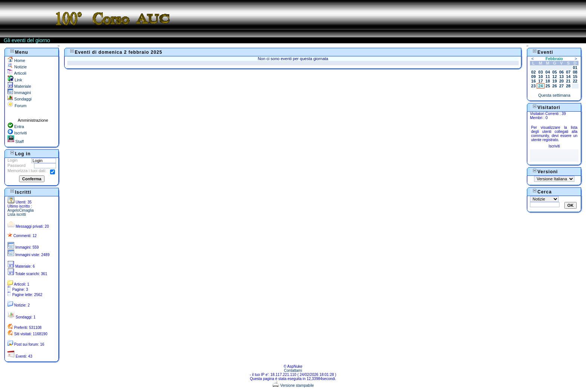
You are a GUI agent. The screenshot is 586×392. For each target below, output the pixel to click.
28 (568, 86)
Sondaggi (20, 99)
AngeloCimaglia (21, 210)
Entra (16, 127)
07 (568, 72)
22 (575, 81)
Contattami (293, 371)
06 (561, 72)
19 (555, 81)
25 (548, 86)
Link (15, 80)
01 (575, 68)
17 (540, 81)
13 (561, 77)
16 (533, 81)
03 (540, 72)
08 (575, 72)
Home (16, 60)
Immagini (19, 93)
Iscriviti (17, 133)
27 (561, 86)
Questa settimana (554, 95)
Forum (17, 106)
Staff (16, 141)
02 (533, 72)
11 (548, 77)
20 (561, 81)
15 (575, 77)
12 (555, 77)
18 (548, 81)
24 (540, 86)
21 (568, 81)
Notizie (17, 67)
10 (540, 77)
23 (533, 86)
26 (555, 86)
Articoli (17, 73)
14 (568, 77)
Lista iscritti (17, 214)
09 (533, 77)
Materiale (19, 86)
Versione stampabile (293, 385)
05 (555, 72)
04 (548, 72)
